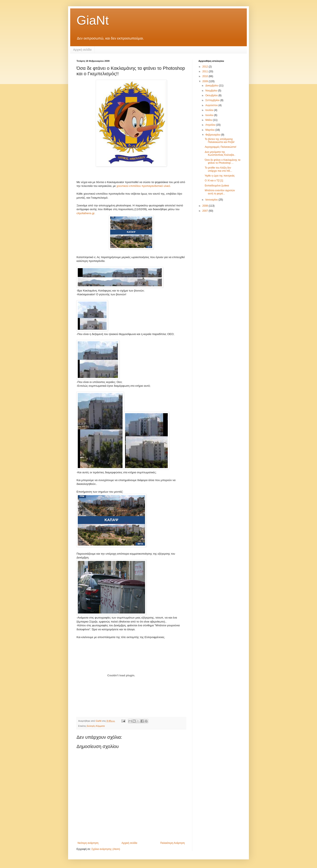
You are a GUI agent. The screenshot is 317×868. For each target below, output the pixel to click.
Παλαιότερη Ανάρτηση (172, 843)
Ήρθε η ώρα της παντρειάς (220, 176)
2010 (206, 76)
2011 (206, 71)
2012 (206, 67)
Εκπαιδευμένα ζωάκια (217, 186)
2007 (206, 211)
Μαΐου (209, 120)
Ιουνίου (210, 115)
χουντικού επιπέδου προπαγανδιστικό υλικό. (144, 186)
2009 (206, 81)
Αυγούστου (212, 105)
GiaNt (93, 20)
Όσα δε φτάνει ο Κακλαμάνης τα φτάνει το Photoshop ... (223, 161)
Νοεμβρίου (212, 91)
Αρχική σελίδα (82, 50)
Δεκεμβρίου (212, 86)
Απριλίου (211, 125)
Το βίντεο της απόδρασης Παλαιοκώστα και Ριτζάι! (220, 141)
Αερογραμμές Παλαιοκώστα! (221, 147)
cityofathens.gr (85, 213)
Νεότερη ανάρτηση (88, 843)
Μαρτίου (210, 130)
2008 (206, 206)
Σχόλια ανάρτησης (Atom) (106, 849)
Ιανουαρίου (212, 200)
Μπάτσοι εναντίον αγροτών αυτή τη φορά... (220, 192)
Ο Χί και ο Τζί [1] (214, 181)
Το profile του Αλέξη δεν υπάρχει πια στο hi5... (218, 169)
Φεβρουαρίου (213, 135)
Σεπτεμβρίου (213, 100)
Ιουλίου (210, 110)
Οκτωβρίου (212, 95)
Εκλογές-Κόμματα (96, 726)
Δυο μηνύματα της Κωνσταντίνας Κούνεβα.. (220, 153)
